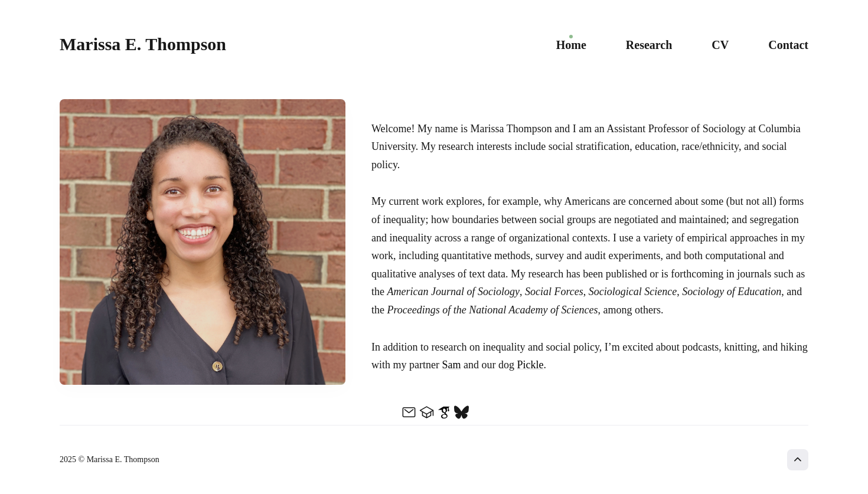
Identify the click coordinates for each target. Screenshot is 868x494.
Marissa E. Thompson (143, 44)
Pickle (530, 365)
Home (571, 45)
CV (720, 45)
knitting (740, 347)
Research (649, 45)
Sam (451, 365)
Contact (788, 45)
